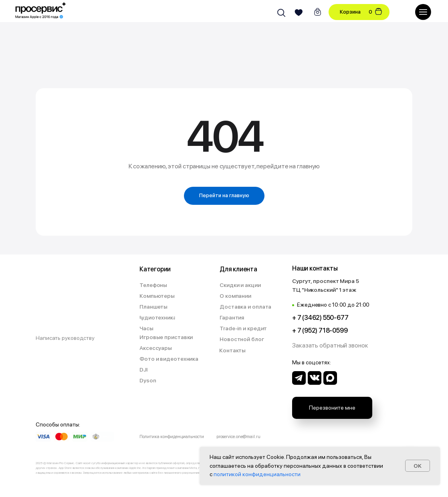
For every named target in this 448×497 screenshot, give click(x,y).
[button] (331, 346)
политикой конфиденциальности (257, 474)
